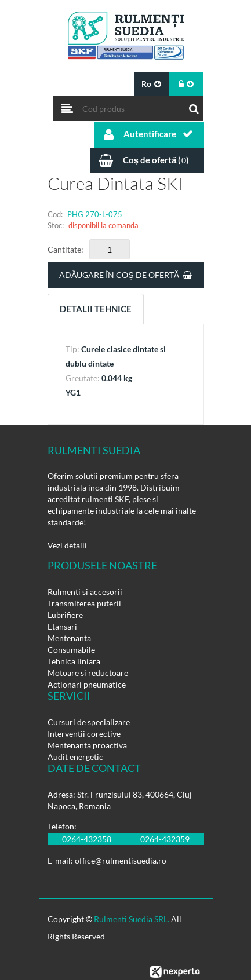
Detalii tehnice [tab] (96, 309)
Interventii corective (84, 734)
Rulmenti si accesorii (85, 592)
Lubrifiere (65, 615)
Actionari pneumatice (87, 684)
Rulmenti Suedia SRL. (132, 919)
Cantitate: (66, 249)
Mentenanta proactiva (87, 745)
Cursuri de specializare (89, 722)
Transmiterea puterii (84, 603)
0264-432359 (165, 839)
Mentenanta (69, 638)
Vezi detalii (67, 545)
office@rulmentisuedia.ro (121, 860)
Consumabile (71, 650)
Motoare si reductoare (88, 673)
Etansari (62, 626)
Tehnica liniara (74, 661)
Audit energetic (75, 757)
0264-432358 (87, 839)
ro (151, 84)
